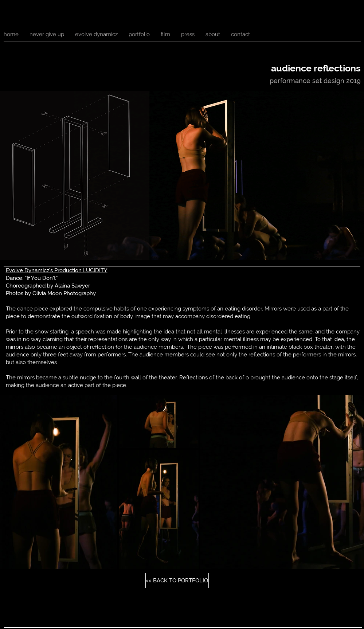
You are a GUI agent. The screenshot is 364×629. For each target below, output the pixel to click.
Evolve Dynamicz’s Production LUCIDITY (57, 270)
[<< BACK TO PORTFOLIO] (177, 581)
